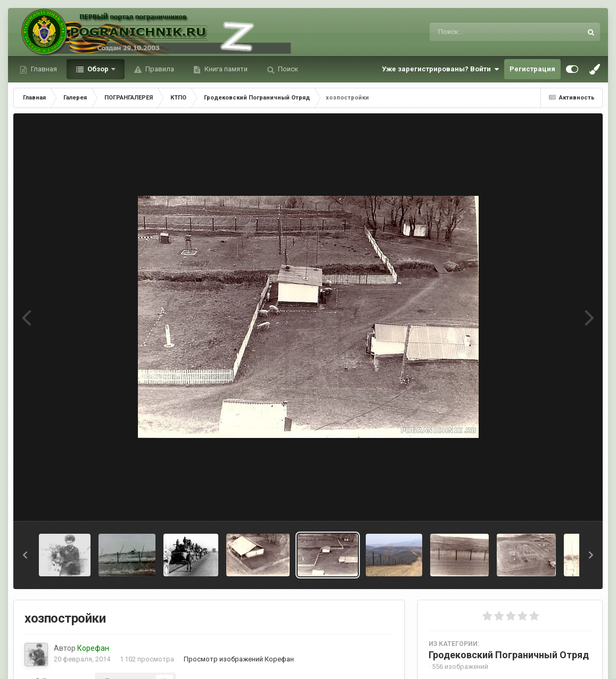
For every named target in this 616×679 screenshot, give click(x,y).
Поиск (287, 69)
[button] (25, 555)
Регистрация (532, 69)
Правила (159, 69)
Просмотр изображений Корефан (239, 659)
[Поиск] (486, 32)
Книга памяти (225, 69)
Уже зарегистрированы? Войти (440, 69)
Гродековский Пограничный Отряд (509, 655)
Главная (43, 69)
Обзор (98, 69)
